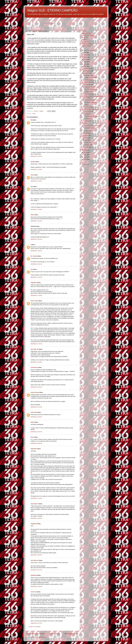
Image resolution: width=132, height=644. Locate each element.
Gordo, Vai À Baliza (87, 44)
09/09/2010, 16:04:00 (36, 555)
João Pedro (34, 412)
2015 (85, 55)
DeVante (33, 162)
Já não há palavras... (90, 80)
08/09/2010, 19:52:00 (36, 387)
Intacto (87, 105)
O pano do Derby (90, 92)
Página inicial (55, 634)
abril (87, 140)
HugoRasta (34, 283)
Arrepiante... (88, 114)
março (87, 143)
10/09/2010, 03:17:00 (36, 623)
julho (87, 133)
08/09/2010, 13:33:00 (36, 239)
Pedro (32, 175)
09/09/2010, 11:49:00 (36, 498)
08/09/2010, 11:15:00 (36, 170)
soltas (34, 114)
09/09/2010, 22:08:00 (36, 586)
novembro (88, 71)
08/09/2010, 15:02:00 (36, 264)
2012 (85, 62)
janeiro (87, 147)
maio (87, 138)
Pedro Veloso (34, 301)
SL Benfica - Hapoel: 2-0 (91, 109)
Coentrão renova (89, 82)
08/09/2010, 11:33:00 (36, 181)
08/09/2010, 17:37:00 (36, 344)
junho (87, 136)
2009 (85, 150)
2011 (85, 64)
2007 (85, 155)
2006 (85, 157)
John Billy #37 (35, 349)
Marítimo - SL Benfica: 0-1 (92, 87)
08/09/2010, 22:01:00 (36, 417)
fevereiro (88, 145)
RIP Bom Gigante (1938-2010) (93, 126)
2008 (85, 152)
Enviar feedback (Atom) (40, 637)
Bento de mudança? (90, 94)
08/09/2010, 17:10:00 (36, 295)
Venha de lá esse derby (91, 107)
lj (31, 245)
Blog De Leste (86, 42)
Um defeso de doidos (91, 128)
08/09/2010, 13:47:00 (36, 251)
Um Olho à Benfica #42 (91, 100)
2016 (85, 53)
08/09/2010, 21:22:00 (36, 407)
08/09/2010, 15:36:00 (36, 277)
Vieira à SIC (88, 119)
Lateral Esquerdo (87, 33)
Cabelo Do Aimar (86, 46)
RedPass (84, 40)
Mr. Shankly (34, 256)
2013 (85, 60)
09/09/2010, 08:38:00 (36, 443)
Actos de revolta (89, 112)
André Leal (34, 592)
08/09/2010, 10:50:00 (36, 156)
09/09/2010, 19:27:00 (36, 570)
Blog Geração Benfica (88, 35)
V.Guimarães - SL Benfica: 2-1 (93, 116)
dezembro (88, 69)
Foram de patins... (90, 85)
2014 (85, 57)
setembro (88, 75)
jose (32, 186)
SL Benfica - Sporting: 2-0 (92, 102)
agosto (87, 131)
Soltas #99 (88, 121)
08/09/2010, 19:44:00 (36, 362)
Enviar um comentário (35, 627)
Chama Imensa (35, 392)
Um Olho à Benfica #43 (91, 89)
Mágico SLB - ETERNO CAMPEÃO (53, 10)
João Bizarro (34, 367)
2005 (85, 159)
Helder (33, 215)
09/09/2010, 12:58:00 (36, 518)
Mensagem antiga (71, 634)
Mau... (87, 123)
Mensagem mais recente (36, 634)
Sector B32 (85, 37)
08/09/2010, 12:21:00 (36, 221)
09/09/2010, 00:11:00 (36, 432)
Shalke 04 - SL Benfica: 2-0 (92, 78)
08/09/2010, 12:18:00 (36, 209)
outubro (87, 73)
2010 (85, 67)
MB (32, 120)
